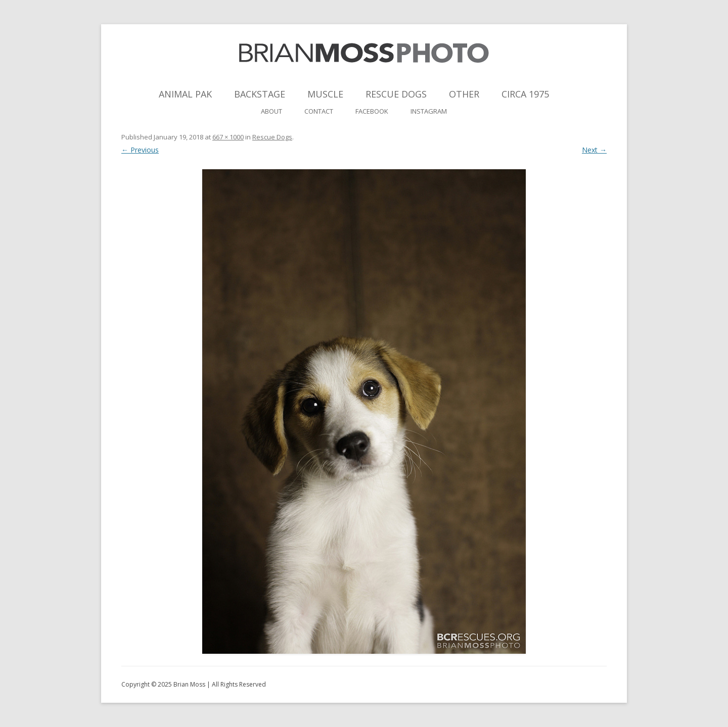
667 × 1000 (228, 137)
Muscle (325, 94)
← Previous (140, 150)
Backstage (260, 94)
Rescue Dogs (396, 94)
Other (464, 94)
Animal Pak (185, 94)
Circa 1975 (525, 94)
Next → (594, 150)
